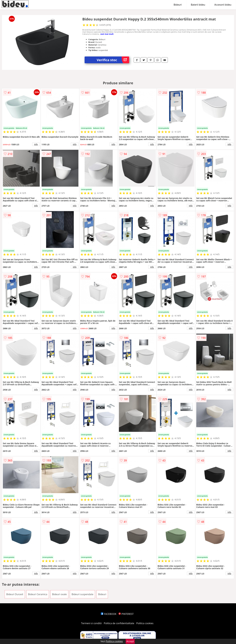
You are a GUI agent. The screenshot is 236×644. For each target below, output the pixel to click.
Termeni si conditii (91, 623)
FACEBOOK (109, 614)
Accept (130, 641)
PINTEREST (126, 614)
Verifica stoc (113, 60)
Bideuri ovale (59, 594)
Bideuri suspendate (82, 594)
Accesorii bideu (223, 5)
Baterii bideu (198, 5)
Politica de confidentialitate (119, 623)
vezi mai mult (107, 34)
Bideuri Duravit (15, 594)
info (36, 144)
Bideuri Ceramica (38, 594)
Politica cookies (145, 623)
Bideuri (178, 5)
